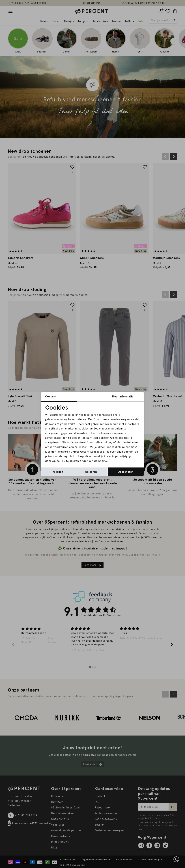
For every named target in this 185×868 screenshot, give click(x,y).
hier (100, 452)
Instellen (57, 472)
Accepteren (126, 472)
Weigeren (91, 472)
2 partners (132, 424)
